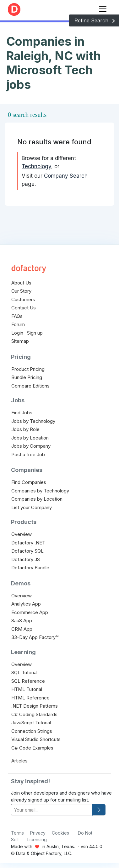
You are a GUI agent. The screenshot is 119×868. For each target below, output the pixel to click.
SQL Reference (28, 681)
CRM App (22, 629)
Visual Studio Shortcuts (36, 739)
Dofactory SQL (27, 551)
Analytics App (26, 604)
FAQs (17, 316)
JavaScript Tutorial (31, 723)
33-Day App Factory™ (35, 637)
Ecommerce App (30, 612)
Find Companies (29, 482)
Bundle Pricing (27, 377)
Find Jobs (22, 413)
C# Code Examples (32, 748)
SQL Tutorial (24, 673)
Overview (22, 534)
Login (17, 333)
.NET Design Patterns (35, 706)
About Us (21, 283)
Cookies (60, 833)
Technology (36, 166)
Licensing (37, 839)
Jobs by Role (25, 429)
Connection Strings (32, 731)
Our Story (21, 291)
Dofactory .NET (28, 543)
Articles (19, 761)
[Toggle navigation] (103, 8)
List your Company (32, 507)
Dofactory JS (26, 559)
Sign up (35, 333)
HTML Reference (30, 698)
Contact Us (24, 308)
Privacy (38, 833)
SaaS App (22, 621)
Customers (23, 299)
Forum (18, 324)
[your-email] (52, 810)
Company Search (66, 176)
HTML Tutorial (27, 689)
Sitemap (20, 341)
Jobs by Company (31, 446)
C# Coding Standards (34, 714)
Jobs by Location (30, 438)
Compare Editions (30, 386)
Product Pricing (28, 369)
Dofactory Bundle (30, 568)
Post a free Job (28, 454)
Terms (17, 833)
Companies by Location (37, 499)
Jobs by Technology (33, 421)
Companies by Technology (40, 491)
